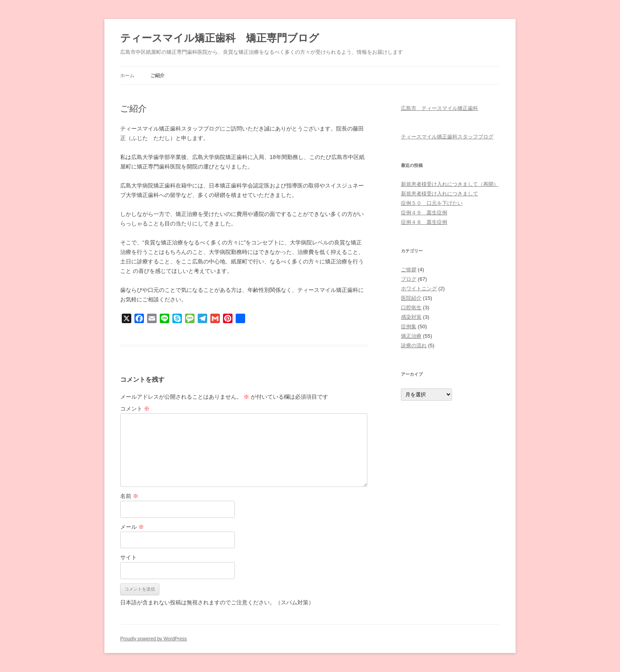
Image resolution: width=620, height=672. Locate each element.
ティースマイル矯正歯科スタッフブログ (447, 137)
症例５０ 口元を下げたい (432, 203)
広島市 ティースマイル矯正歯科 (439, 108)
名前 (129, 496)
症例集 (409, 327)
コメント (135, 409)
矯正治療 (411, 336)
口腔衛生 (411, 308)
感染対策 (411, 317)
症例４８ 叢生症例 (424, 222)
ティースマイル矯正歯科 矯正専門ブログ (220, 38)
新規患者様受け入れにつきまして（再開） (450, 184)
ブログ (409, 279)
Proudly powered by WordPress (154, 639)
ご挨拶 (409, 270)
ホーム (127, 76)
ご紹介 (157, 76)
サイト (129, 557)
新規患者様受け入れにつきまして (439, 194)
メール (132, 527)
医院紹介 (411, 298)
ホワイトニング (419, 289)
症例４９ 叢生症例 (424, 213)
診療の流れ (414, 345)
